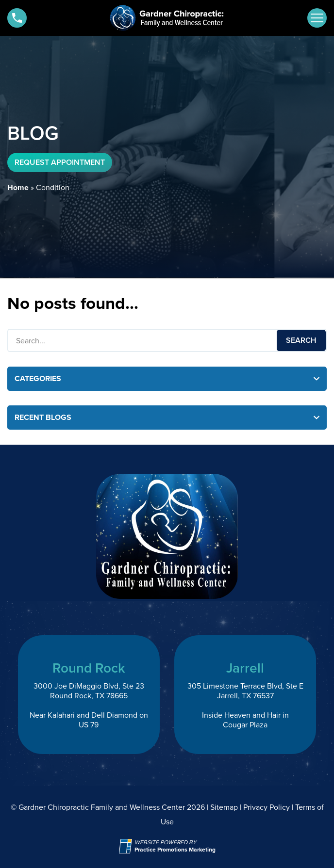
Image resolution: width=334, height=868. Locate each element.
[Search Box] (167, 340)
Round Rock (89, 668)
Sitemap (224, 807)
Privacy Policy (267, 807)
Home (18, 187)
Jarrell (245, 668)
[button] (17, 18)
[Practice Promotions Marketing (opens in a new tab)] (175, 850)
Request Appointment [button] (60, 162)
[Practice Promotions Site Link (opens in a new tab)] (127, 846)
